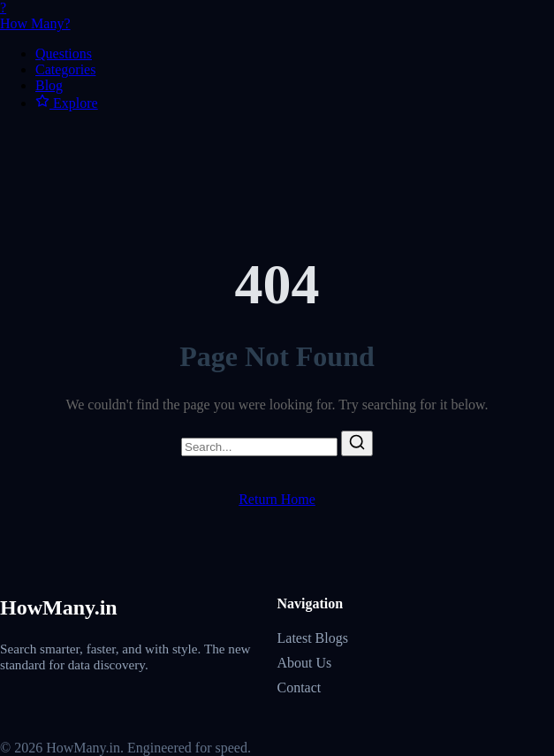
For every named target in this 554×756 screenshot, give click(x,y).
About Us (305, 663)
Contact (300, 687)
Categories (65, 69)
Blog (49, 85)
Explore (67, 103)
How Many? (277, 15)
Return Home (277, 499)
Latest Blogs (313, 638)
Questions (64, 53)
